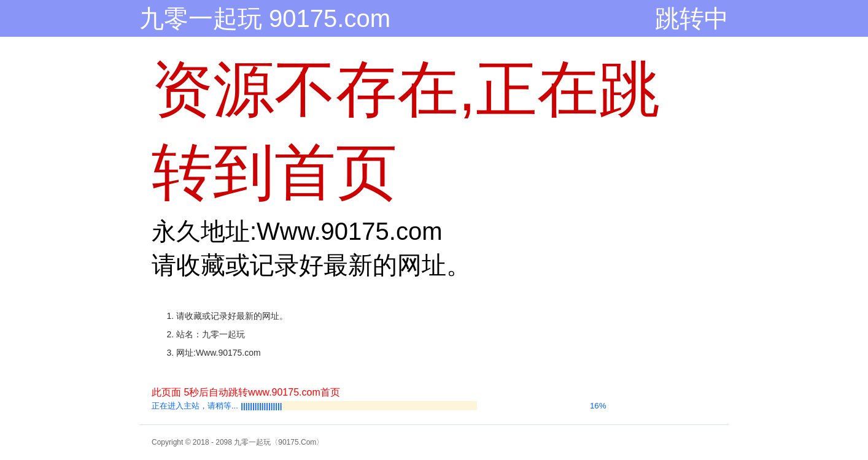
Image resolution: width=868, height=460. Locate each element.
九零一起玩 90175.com (265, 18)
